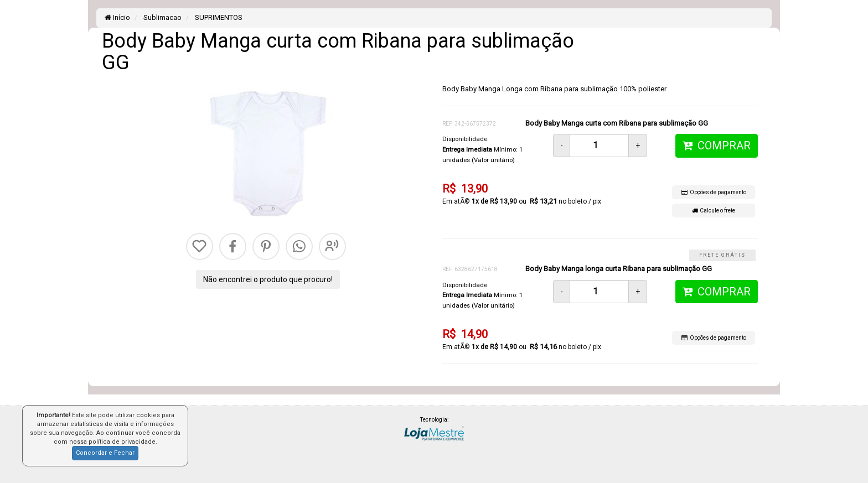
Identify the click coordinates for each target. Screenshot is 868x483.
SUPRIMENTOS (218, 17)
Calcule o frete (714, 211)
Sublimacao (162, 17)
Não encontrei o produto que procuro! (268, 279)
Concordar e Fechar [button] (105, 453)
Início (117, 17)
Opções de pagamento (714, 192)
